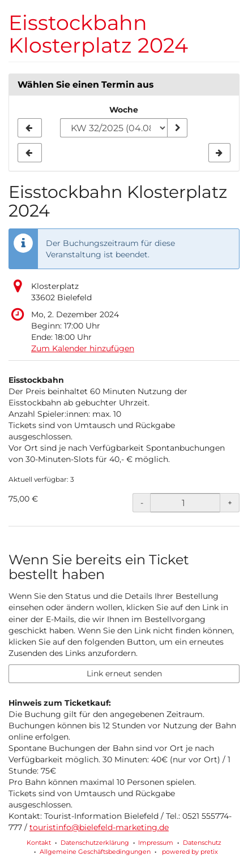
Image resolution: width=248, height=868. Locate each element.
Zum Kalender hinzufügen (83, 348)
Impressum (156, 843)
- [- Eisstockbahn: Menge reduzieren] (142, 503)
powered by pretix (190, 852)
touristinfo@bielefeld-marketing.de (99, 827)
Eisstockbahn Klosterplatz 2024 (98, 34)
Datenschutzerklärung (95, 843)
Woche (124, 110)
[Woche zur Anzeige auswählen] (114, 128)
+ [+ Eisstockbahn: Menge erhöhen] (230, 503)
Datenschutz (202, 843)
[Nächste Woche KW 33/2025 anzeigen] (219, 153)
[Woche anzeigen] (177, 128)
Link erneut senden (124, 673)
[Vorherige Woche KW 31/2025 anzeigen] (30, 128)
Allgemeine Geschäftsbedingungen (95, 852)
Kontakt (39, 843)
